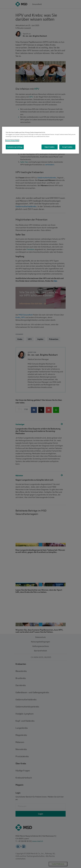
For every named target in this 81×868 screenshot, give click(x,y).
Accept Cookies (67, 147)
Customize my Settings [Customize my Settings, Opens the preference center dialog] (15, 147)
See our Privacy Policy (12, 141)
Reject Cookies (50, 147)
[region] (40, 140)
